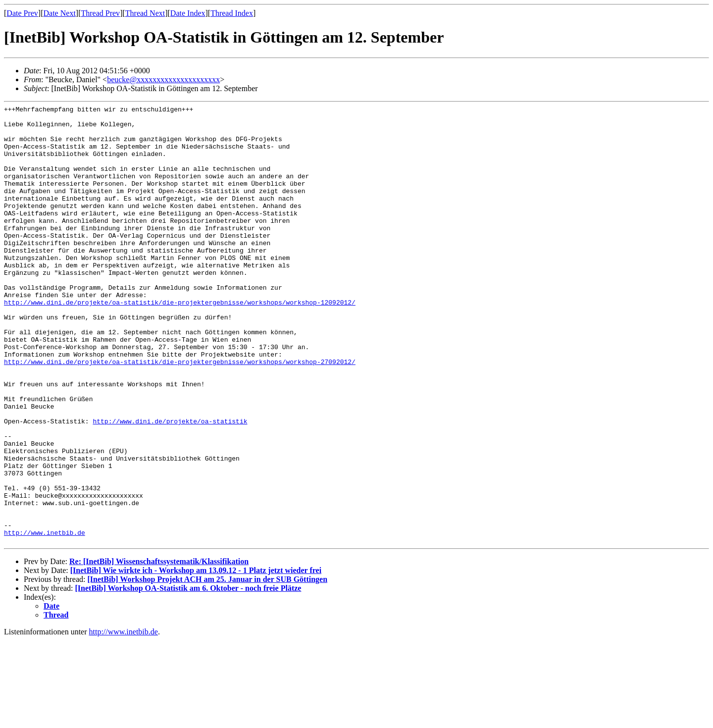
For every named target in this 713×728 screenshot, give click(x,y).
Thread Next (145, 13)
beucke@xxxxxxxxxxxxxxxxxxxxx (163, 79)
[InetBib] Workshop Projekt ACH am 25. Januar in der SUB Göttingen (207, 667)
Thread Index (232, 13)
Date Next (60, 13)
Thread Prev (100, 13)
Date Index (188, 13)
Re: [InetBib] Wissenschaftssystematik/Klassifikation (159, 649)
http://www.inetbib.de (45, 619)
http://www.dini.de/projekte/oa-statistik (170, 485)
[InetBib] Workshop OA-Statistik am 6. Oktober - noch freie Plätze (188, 676)
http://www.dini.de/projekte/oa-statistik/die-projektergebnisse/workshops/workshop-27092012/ (180, 414)
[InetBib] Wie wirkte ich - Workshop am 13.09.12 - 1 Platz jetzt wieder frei (196, 658)
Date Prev (22, 13)
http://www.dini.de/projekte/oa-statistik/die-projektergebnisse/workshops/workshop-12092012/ (180, 342)
